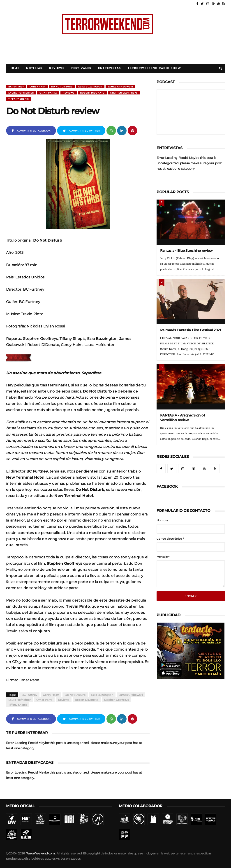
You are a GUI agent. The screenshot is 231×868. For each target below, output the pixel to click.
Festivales (81, 68)
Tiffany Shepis (19, 99)
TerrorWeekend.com (40, 853)
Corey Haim (38, 87)
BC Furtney (16, 87)
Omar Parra (48, 93)
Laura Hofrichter (21, 93)
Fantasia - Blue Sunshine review (186, 251)
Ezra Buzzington (90, 87)
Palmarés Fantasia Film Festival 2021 (191, 330)
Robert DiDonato (92, 93)
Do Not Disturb (62, 87)
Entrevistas (110, 68)
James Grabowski (120, 87)
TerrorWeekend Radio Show (154, 68)
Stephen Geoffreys (124, 93)
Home (14, 68)
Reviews (57, 68)
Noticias (34, 68)
